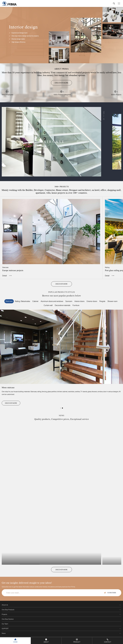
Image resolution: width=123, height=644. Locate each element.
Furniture (76, 305)
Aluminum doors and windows (52, 301)
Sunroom (69, 301)
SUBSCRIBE (110, 593)
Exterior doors (92, 301)
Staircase (9, 301)
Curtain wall (48, 305)
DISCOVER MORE (61, 83)
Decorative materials (63, 305)
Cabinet (35, 301)
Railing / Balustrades (22, 301)
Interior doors (79, 301)
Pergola (102, 301)
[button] (60, 61)
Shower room (112, 301)
